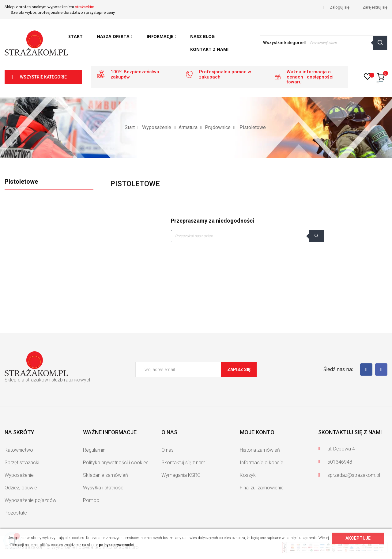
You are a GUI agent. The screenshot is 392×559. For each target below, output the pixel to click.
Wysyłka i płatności (104, 488)
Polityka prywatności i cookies (116, 463)
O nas (168, 450)
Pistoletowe (21, 182)
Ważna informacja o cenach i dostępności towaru (310, 77)
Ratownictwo (19, 450)
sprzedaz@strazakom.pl (354, 475)
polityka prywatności (117, 545)
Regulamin (94, 450)
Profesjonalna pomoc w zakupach (225, 74)
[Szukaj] (247, 236)
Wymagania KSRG (181, 475)
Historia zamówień (260, 450)
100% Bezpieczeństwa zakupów (135, 74)
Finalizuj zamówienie (262, 488)
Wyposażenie (19, 475)
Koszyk (248, 475)
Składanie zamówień (106, 475)
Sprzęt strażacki (22, 463)
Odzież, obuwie (21, 488)
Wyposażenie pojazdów (30, 500)
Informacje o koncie (262, 463)
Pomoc (91, 500)
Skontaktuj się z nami (184, 463)
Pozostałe (16, 513)
